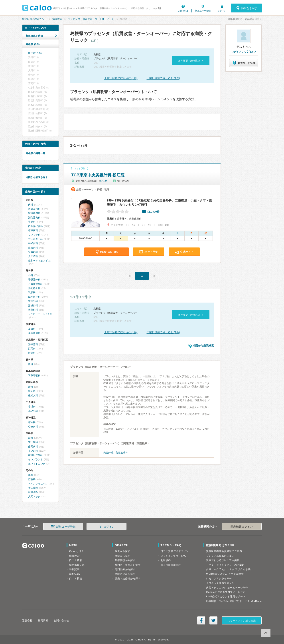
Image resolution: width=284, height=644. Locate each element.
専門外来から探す (125, 569)
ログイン (222, 11)
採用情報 (43, 620)
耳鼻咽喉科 (34, 375)
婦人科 (32, 391)
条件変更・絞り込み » (190, 61)
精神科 (32, 422)
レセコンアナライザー (219, 578)
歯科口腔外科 (35, 455)
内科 (31, 205)
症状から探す (123, 556)
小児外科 (33, 411)
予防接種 (33, 488)
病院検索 (57, 19)
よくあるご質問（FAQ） (175, 556)
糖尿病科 (33, 230)
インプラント (35, 459)
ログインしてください (244, 52)
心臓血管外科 (35, 284)
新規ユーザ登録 (203, 11)
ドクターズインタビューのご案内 (225, 565)
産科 (31, 387)
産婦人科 (33, 395)
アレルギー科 (35, 239)
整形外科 (33, 301)
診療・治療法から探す (128, 578)
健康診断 (33, 492)
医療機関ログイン (242, 527)
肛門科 (32, 349)
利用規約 (166, 560)
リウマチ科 (34, 235)
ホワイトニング (37, 464)
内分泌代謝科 (35, 226)
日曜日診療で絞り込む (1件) (163, 78)
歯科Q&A (75, 574)
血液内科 (33, 248)
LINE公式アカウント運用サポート (226, 596)
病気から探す (123, 551)
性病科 (32, 353)
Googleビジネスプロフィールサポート (228, 592)
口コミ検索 (76, 560)
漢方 (31, 475)
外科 (31, 275)
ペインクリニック (38, 484)
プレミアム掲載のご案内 (220, 556)
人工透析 (33, 256)
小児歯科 (33, 451)
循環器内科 (34, 213)
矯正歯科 (33, 442)
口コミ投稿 (76, 578)
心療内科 (33, 427)
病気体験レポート (79, 565)
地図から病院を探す (37, 177)
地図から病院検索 (203, 346)
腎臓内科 (33, 252)
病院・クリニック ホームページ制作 (227, 588)
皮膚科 (32, 329)
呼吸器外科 (34, 279)
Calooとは (183, 11)
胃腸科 (32, 222)
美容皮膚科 (122, 453)
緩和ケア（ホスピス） (40, 261)
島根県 (33, 44)
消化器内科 (34, 217)
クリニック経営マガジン (220, 583)
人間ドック (34, 496)
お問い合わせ (61, 620)
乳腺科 (32, 292)
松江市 (35, 53)
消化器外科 (34, 288)
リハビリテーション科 (40, 314)
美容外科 (108, 453)
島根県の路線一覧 (35, 153)
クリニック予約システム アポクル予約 (228, 569)
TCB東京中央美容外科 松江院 (98, 175)
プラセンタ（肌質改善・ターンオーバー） (91, 19)
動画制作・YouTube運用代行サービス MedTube (234, 601)
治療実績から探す (125, 560)
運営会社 (27, 620)
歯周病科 (33, 447)
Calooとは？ (77, 551)
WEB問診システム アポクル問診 (225, 574)
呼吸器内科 (34, 209)
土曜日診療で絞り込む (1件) (121, 78)
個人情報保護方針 (171, 565)
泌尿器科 (33, 344)
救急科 (32, 479)
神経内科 (33, 243)
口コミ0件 (153, 212)
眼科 (31, 364)
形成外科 (33, 305)
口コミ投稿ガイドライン (175, 551)
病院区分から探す (125, 574)
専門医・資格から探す (128, 565)
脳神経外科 (34, 297)
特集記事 (74, 569)
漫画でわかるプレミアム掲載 (223, 560)
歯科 (31, 438)
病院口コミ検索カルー (34, 19)
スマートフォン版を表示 (242, 621)
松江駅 (104, 181)
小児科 (32, 407)
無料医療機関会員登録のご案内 (224, 551)
